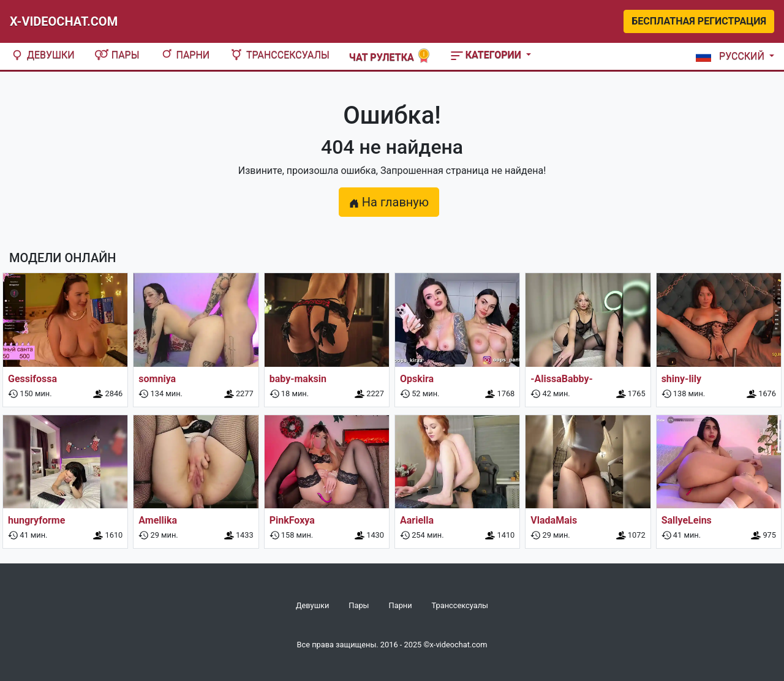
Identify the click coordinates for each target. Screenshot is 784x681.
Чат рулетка (390, 56)
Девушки (42, 55)
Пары (117, 55)
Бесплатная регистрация (699, 21)
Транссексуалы (279, 55)
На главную (389, 202)
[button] (733, 56)
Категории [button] (487, 55)
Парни (185, 55)
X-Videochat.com (64, 21)
